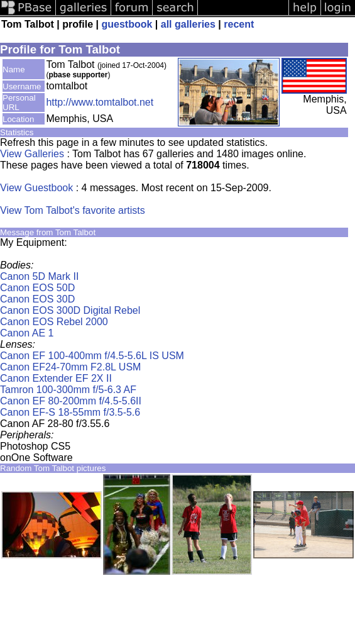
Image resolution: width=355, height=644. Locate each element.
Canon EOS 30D (37, 299)
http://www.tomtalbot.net (100, 102)
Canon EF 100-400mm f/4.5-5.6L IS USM (92, 356)
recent (239, 24)
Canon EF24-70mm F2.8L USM (70, 367)
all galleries (188, 24)
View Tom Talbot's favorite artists (73, 210)
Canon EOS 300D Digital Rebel (70, 310)
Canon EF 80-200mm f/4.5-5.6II (71, 401)
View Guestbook (36, 188)
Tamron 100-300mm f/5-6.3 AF (68, 390)
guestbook (127, 24)
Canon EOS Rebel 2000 (54, 322)
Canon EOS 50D (37, 288)
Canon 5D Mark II (39, 276)
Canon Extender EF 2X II (56, 378)
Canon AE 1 (27, 333)
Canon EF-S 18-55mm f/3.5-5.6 (70, 412)
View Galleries (32, 154)
